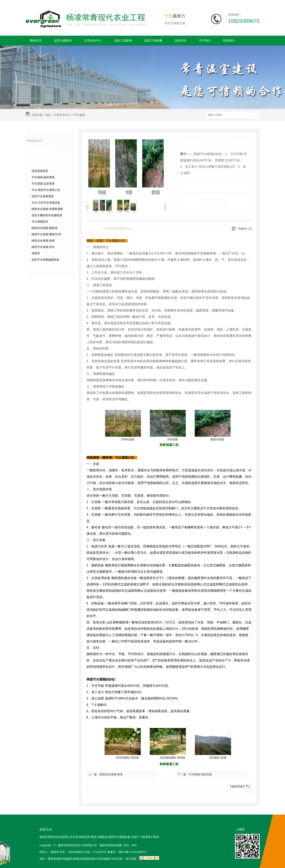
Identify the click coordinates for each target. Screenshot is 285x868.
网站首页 (36, 40)
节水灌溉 (79, 115)
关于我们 (205, 40)
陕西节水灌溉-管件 (43, 247)
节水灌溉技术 (40, 222)
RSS (127, 845)
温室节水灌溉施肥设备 (45, 260)
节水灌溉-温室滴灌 (43, 184)
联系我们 (229, 40)
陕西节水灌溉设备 (119, 837)
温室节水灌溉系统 (43, 196)
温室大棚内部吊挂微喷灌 (47, 215)
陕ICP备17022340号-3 (132, 852)
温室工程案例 (123, 40)
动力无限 (131, 859)
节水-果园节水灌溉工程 (46, 190)
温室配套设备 (42, 271)
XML (134, 845)
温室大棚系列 (63, 40)
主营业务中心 (93, 40)
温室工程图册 (153, 40)
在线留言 (214, 202)
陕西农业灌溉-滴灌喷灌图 (47, 209)
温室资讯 (180, 40)
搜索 (253, 115)
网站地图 (116, 845)
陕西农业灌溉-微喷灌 (45, 228)
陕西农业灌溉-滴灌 (43, 241)
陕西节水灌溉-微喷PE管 (46, 234)
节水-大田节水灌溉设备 (46, 203)
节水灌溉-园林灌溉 (43, 177)
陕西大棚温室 (99, 837)
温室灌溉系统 (40, 171)
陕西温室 (84, 837)
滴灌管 (36, 253)
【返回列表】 (237, 786)
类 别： (187, 185)
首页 (48, 115)
